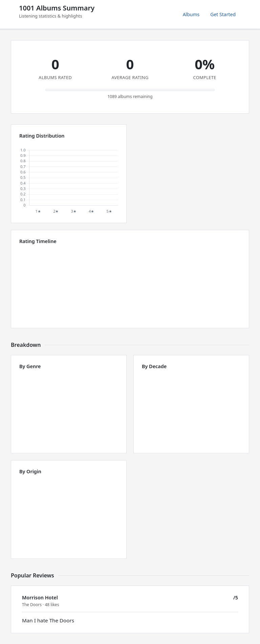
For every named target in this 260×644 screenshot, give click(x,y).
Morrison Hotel (40, 598)
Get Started (223, 14)
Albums (191, 14)
